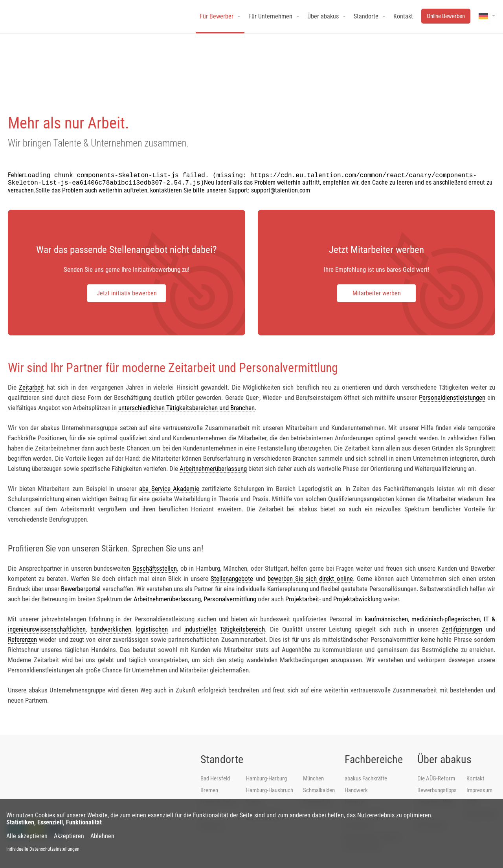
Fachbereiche (374, 759)
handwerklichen (111, 629)
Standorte (222, 759)
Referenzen (22, 639)
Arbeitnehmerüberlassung (213, 469)
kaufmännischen (386, 619)
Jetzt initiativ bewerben (127, 293)
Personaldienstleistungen (452, 397)
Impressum (479, 790)
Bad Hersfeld (215, 778)
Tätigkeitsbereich (242, 629)
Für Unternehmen (270, 16)
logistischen (152, 629)
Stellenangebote (232, 579)
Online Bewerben (446, 16)
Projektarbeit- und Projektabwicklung (333, 599)
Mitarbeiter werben (377, 293)
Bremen (209, 790)
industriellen (200, 629)
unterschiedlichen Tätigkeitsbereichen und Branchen (186, 408)
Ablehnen (102, 836)
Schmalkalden (319, 790)
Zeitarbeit (31, 387)
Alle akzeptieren (27, 836)
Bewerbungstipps (437, 790)
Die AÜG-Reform (436, 778)
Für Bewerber (217, 16)
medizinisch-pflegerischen (446, 619)
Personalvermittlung (230, 599)
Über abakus (444, 759)
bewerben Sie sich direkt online (310, 579)
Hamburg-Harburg (266, 778)
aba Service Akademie (169, 489)
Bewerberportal (81, 589)
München (313, 778)
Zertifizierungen (462, 629)
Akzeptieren (69, 836)
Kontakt (475, 778)
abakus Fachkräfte (366, 778)
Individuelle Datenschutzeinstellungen (43, 849)
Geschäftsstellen (155, 568)
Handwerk (356, 790)
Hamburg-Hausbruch (270, 790)
